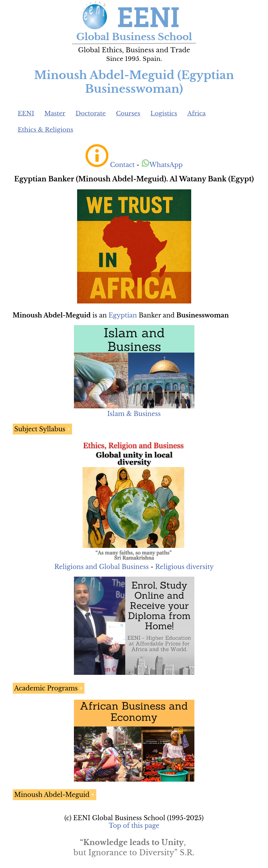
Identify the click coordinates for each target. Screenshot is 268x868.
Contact (122, 165)
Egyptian (123, 315)
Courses (128, 113)
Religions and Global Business (101, 567)
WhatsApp (162, 165)
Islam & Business (134, 414)
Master (55, 113)
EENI (26, 113)
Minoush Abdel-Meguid (52, 795)
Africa (197, 113)
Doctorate (91, 113)
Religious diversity (185, 567)
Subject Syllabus (40, 429)
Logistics (164, 113)
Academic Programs (46, 688)
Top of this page (134, 826)
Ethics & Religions (46, 130)
